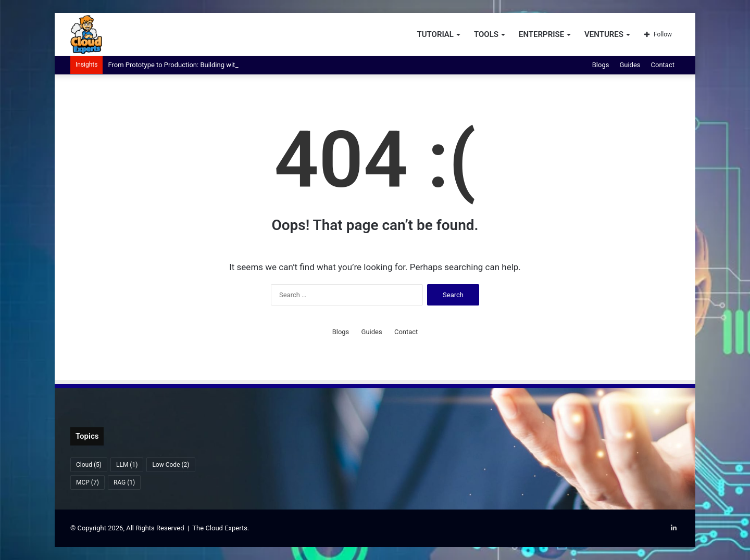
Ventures (604, 34)
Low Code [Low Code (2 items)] (171, 465)
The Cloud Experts (220, 528)
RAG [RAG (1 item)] (124, 482)
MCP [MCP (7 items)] (87, 482)
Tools (486, 34)
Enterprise (541, 34)
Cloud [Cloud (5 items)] (89, 465)
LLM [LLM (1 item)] (127, 465)
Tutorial (435, 34)
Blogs (601, 65)
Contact (663, 65)
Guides (630, 65)
